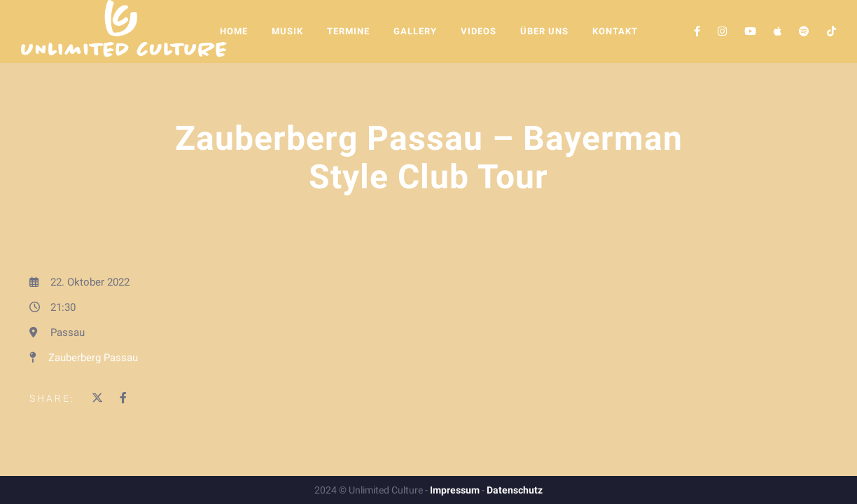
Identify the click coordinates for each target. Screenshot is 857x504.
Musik (287, 31)
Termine (348, 31)
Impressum (455, 490)
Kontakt (615, 31)
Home (234, 31)
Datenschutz (515, 490)
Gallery (415, 31)
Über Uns (544, 31)
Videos (479, 31)
